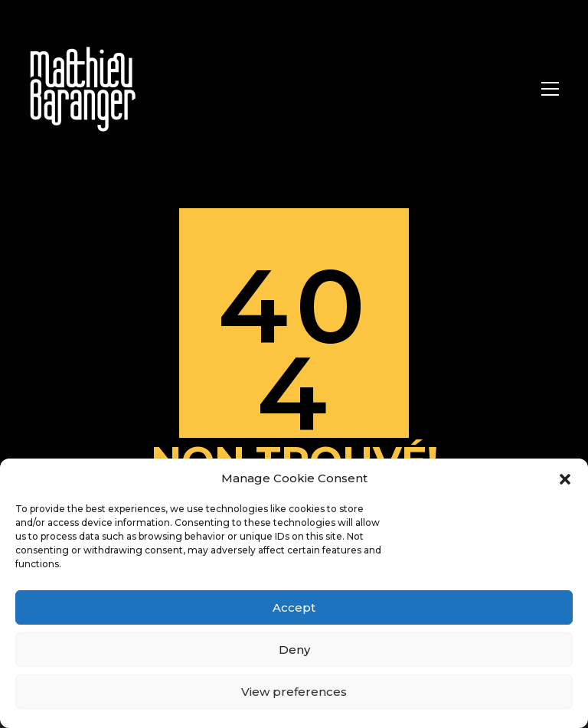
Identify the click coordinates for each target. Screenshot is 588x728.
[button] (565, 478)
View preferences (294, 692)
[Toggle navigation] (550, 89)
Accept (294, 607)
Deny (294, 650)
